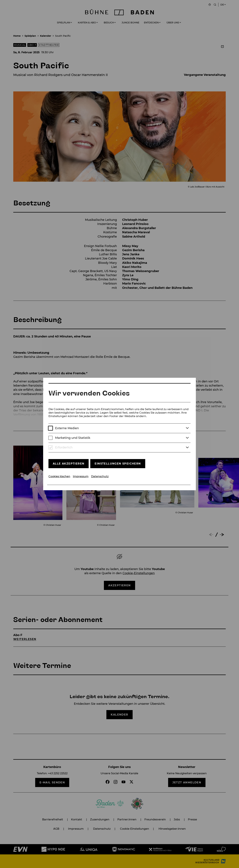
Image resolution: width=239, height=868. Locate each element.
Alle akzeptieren (69, 464)
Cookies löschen (59, 476)
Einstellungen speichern (118, 464)
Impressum (81, 476)
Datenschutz (100, 476)
